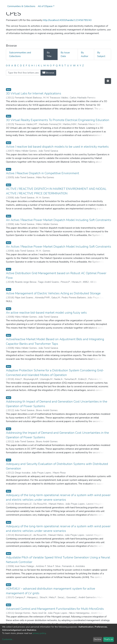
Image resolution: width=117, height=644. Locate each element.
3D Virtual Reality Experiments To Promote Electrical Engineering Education (58, 120)
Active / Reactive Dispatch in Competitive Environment (43, 173)
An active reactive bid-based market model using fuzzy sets (46, 313)
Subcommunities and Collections (20, 54)
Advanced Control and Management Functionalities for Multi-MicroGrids (55, 609)
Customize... (8, 639)
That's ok (108, 639)
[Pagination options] (108, 81)
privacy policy (39, 633)
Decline (97, 639)
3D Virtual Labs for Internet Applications (34, 93)
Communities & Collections (21, 6)
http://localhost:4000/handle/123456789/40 (67, 20)
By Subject (101, 54)
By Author (85, 54)
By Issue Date (65, 54)
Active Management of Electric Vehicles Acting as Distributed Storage (53, 293)
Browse (48, 73)
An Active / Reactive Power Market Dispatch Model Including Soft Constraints (58, 220)
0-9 (8, 66)
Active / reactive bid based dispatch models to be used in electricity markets (57, 147)
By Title (49, 54)
